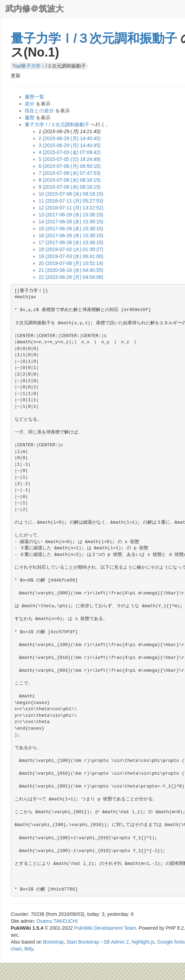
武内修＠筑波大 (34, 8)
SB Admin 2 (116, 942)
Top (16, 66)
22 (71, 277)
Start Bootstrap (83, 942)
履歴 (30, 118)
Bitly (29, 949)
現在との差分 (39, 111)
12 (71, 208)
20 (71, 263)
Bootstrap (54, 942)
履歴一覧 (34, 97)
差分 (30, 104)
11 (71, 201)
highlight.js (143, 942)
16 (71, 235)
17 (71, 242)
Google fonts (171, 942)
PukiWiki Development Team (105, 928)
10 (71, 194)
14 (71, 222)
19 (71, 256)
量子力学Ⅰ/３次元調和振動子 (94, 38)
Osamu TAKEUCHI (57, 921)
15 (71, 229)
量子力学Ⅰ (33, 66)
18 (71, 249)
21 (71, 270)
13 (71, 215)
